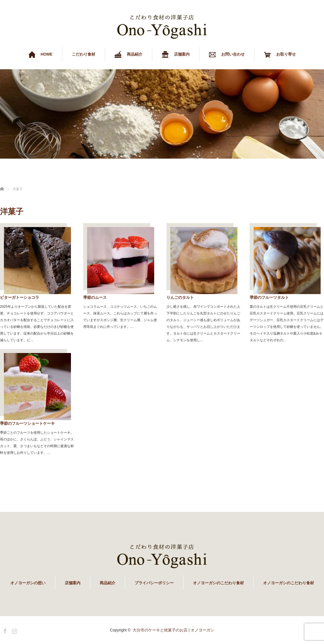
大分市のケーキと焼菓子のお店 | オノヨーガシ (173, 630)
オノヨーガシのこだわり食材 (218, 583)
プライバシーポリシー (154, 583)
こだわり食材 (84, 54)
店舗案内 (73, 583)
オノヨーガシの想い (28, 583)
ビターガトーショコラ (20, 297)
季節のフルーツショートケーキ (27, 423)
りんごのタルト (180, 297)
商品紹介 (108, 583)
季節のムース (95, 297)
